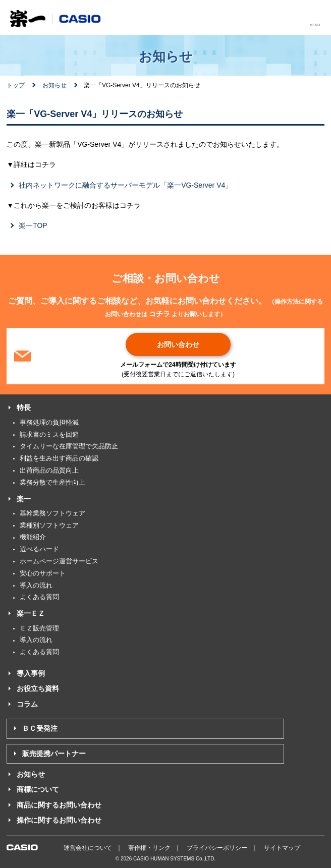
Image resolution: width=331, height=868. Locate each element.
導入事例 (31, 673)
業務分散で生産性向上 (52, 482)
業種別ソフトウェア (49, 525)
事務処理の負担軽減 (49, 422)
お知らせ (54, 85)
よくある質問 (39, 597)
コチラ (159, 314)
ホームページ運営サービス (59, 561)
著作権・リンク (149, 848)
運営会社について (88, 848)
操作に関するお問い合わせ (59, 820)
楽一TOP (33, 225)
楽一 (24, 499)
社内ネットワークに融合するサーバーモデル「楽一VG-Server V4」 (125, 185)
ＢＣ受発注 (40, 728)
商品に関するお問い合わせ (59, 805)
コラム (27, 704)
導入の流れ (36, 585)
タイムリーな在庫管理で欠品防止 (69, 446)
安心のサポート (43, 573)
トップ (16, 85)
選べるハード (39, 549)
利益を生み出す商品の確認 (59, 458)
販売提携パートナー (54, 754)
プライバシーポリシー (217, 848)
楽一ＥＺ (31, 613)
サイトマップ (282, 848)
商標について (38, 789)
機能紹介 (33, 537)
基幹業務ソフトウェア (52, 513)
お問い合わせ (178, 344)
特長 (24, 408)
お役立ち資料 (38, 688)
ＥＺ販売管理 (39, 628)
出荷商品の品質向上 (49, 470)
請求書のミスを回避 (49, 435)
